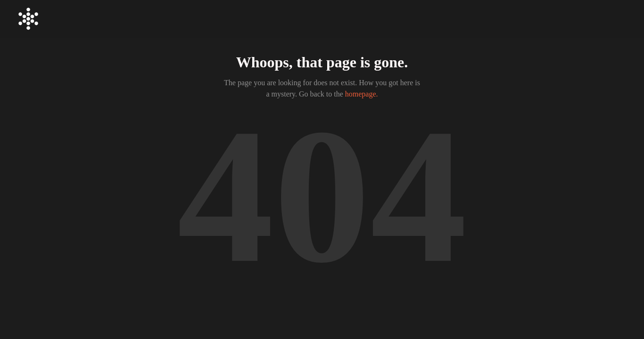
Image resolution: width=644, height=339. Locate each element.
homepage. (362, 94)
